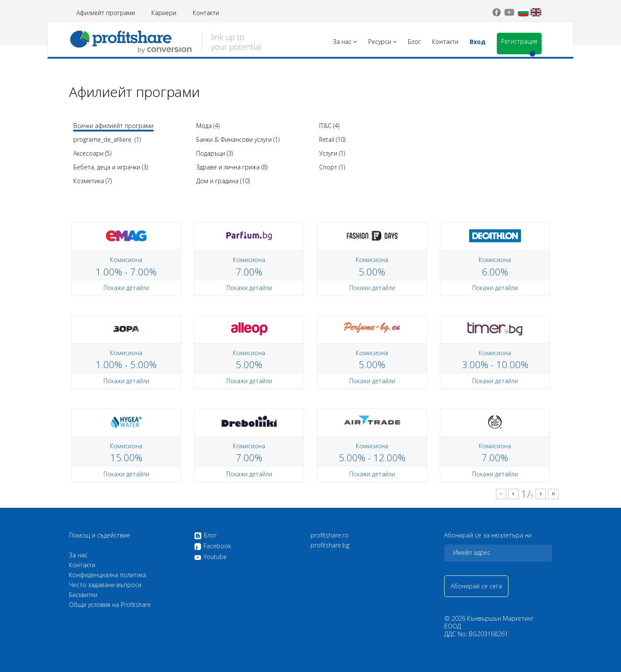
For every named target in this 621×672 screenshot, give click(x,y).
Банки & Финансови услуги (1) (238, 139)
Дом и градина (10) (223, 181)
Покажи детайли (126, 288)
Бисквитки (83, 595)
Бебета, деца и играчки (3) (111, 167)
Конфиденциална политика (108, 575)
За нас (78, 555)
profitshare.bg (330, 545)
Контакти (206, 13)
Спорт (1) (332, 167)
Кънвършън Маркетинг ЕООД (489, 622)
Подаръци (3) (215, 153)
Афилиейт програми (106, 13)
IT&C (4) (329, 126)
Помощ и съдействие (100, 535)
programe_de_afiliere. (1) (107, 139)
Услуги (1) (332, 153)
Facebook (213, 547)
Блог (205, 536)
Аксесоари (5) (92, 153)
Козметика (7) (93, 181)
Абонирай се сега (476, 586)
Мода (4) (208, 126)
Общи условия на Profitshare (110, 605)
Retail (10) (332, 139)
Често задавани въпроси (105, 585)
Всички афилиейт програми (113, 126)
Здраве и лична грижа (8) (232, 167)
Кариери (164, 13)
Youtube (210, 557)
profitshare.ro (329, 535)
